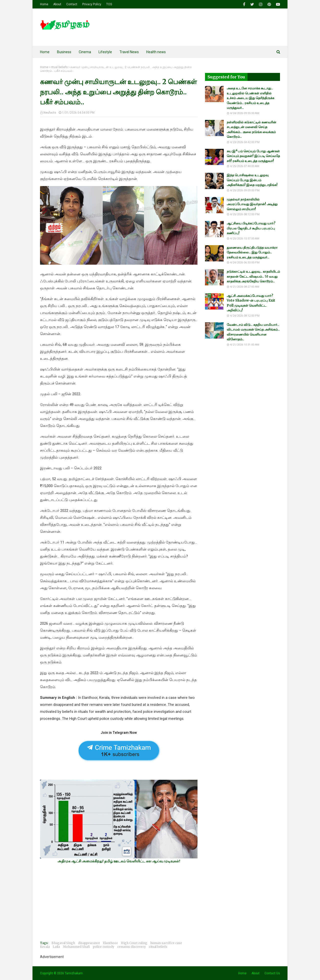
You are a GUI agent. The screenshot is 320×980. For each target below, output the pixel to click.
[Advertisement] (119, 902)
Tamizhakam (74, 973)
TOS (109, 4)
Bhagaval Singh (63, 943)
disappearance (89, 943)
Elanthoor (110, 943)
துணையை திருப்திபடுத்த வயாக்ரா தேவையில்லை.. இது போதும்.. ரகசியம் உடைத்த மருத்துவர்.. (252, 252)
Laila (56, 947)
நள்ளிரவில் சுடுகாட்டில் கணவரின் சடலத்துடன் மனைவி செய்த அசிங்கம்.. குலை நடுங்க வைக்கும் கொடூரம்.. (251, 130)
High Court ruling (134, 943)
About (57, 4)
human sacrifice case (166, 943)
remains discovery (131, 947)
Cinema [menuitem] (85, 52)
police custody (104, 947)
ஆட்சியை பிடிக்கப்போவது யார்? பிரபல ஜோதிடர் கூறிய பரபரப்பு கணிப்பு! (251, 228)
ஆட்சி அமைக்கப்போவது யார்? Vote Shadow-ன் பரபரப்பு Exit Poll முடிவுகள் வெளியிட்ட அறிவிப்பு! (251, 303)
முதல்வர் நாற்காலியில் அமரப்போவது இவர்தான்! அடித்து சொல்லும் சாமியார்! (252, 204)
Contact (72, 4)
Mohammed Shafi (76, 947)
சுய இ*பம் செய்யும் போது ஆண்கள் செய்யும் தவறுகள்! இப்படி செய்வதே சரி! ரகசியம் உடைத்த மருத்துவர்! (253, 156)
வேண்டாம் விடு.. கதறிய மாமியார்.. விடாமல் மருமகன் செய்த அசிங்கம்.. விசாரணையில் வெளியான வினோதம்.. (253, 332)
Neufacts (50, 113)
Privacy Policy (92, 4)
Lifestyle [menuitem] (105, 52)
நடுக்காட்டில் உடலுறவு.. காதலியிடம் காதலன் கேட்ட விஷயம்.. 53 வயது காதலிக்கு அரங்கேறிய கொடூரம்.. (253, 276)
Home (44, 4)
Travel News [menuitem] (129, 52)
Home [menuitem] (45, 52)
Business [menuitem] (64, 52)
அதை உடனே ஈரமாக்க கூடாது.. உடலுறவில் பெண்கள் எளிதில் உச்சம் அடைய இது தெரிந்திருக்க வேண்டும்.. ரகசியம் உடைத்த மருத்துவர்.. (250, 98)
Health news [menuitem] (156, 52)
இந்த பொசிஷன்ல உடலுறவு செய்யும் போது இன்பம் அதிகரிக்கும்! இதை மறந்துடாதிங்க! (252, 180)
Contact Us (272, 973)
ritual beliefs (59, 67)
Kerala (45, 947)
